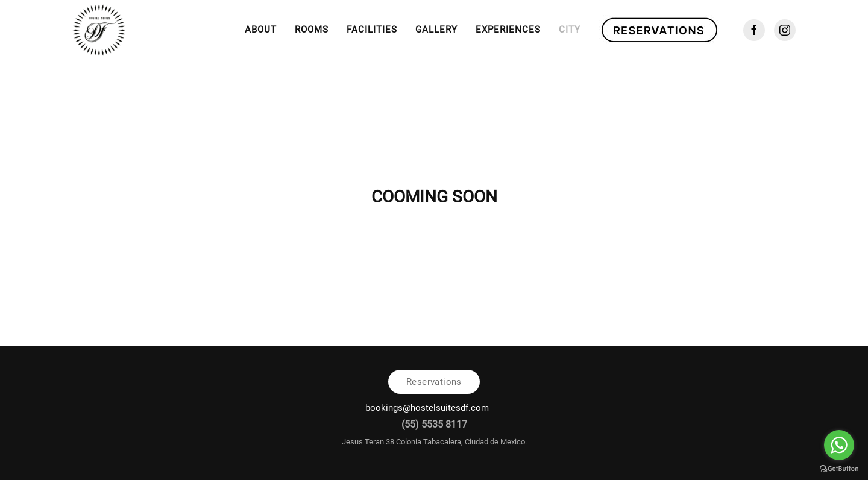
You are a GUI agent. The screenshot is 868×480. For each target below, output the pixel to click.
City (570, 30)
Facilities (372, 30)
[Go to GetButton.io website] (839, 468)
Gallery (436, 30)
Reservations (434, 382)
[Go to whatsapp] (839, 445)
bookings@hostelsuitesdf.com (428, 408)
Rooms (312, 30)
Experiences (508, 30)
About (261, 30)
